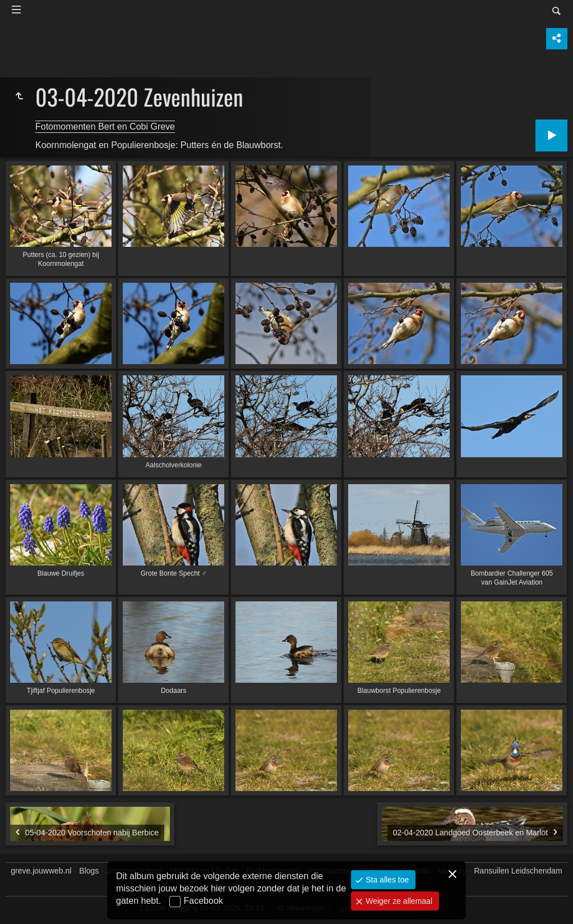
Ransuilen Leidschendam (518, 871)
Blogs (89, 871)
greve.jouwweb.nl (41, 871)
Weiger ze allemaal (398, 901)
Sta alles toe (386, 880)
